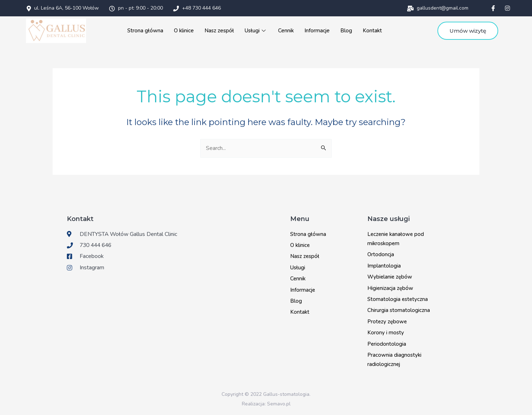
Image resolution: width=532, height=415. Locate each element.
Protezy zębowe (387, 321)
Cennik (285, 31)
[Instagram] (507, 8)
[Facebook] (493, 8)
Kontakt (371, 31)
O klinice (184, 31)
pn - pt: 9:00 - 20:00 (136, 8)
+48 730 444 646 (197, 8)
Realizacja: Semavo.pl (266, 403)
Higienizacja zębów (390, 288)
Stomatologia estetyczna (398, 299)
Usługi (256, 31)
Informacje (316, 31)
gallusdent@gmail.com (438, 8)
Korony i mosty (386, 332)
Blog (345, 31)
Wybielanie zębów (390, 277)
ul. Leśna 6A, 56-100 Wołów (63, 8)
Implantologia (384, 265)
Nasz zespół (219, 31)
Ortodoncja (381, 254)
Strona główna (146, 31)
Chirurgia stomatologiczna (399, 310)
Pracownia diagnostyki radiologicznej (394, 359)
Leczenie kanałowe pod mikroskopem (396, 238)
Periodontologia (387, 344)
